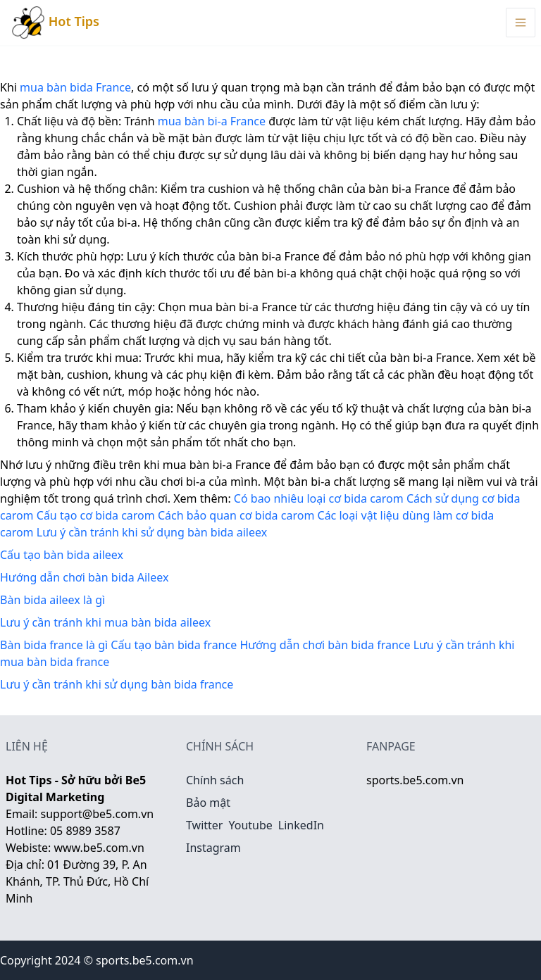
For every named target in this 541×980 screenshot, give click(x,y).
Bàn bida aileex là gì (52, 600)
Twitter (204, 825)
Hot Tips (55, 23)
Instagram (213, 848)
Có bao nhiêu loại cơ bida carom (319, 498)
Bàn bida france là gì (54, 645)
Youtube (250, 825)
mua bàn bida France (75, 87)
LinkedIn (301, 825)
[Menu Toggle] (521, 23)
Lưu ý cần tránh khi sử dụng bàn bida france (117, 684)
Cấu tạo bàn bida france (174, 645)
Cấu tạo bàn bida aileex (62, 555)
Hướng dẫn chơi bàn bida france (325, 645)
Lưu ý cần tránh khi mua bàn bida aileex (105, 622)
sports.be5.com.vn (415, 780)
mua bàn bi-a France (212, 121)
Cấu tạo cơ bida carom (96, 515)
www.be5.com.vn (99, 848)
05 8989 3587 (85, 831)
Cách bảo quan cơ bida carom (236, 515)
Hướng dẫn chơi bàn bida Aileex (84, 577)
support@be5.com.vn (98, 814)
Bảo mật (208, 803)
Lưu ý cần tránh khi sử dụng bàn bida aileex (152, 532)
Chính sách (215, 780)
